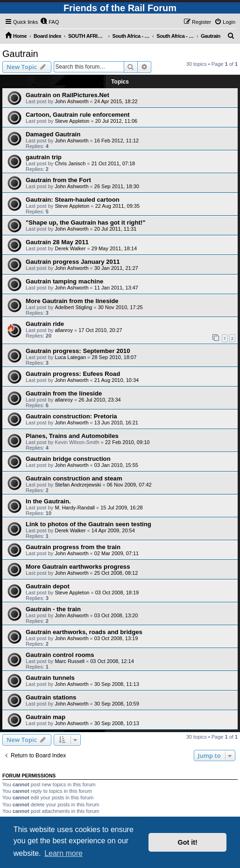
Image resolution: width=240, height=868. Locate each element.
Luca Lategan (70, 357)
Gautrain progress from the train (73, 547)
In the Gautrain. (48, 501)
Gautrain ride (45, 324)
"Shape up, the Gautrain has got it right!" (85, 222)
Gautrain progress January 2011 (73, 262)
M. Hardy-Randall (75, 508)
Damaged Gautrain (53, 134)
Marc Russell (70, 661)
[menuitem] (49, 22)
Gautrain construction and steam (74, 478)
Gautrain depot (48, 586)
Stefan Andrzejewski (78, 485)
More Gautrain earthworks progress (78, 567)
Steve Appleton (72, 121)
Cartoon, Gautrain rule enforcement (78, 115)
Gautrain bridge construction (68, 459)
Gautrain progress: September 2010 (78, 351)
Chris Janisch (70, 163)
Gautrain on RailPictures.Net (67, 95)
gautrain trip (44, 157)
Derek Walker (70, 248)
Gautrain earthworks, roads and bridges (84, 632)
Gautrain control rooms (60, 655)
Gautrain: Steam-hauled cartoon (73, 200)
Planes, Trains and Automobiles (72, 436)
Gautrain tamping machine (64, 281)
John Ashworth (71, 101)
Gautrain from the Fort (58, 180)
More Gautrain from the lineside (72, 301)
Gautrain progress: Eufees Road (73, 374)
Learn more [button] (64, 853)
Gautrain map (46, 717)
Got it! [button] (188, 842)
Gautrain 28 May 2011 (57, 242)
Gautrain (20, 54)
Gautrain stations (51, 697)
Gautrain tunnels (50, 678)
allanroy (64, 330)
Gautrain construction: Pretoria (71, 416)
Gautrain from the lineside (64, 393)
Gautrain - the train (53, 609)
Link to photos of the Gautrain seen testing (88, 524)
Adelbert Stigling (73, 307)
